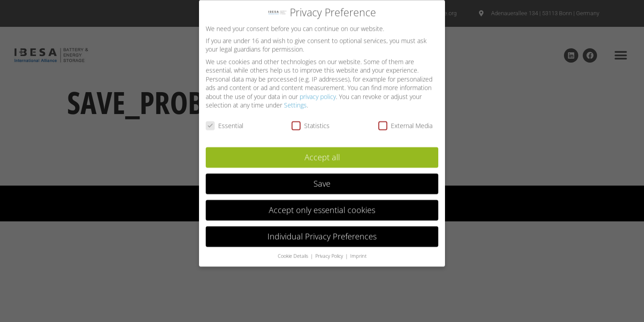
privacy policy (318, 93)
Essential (225, 122)
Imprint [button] (358, 252)
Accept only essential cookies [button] (322, 206)
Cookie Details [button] (294, 252)
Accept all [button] (322, 153)
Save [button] (322, 180)
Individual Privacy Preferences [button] (322, 233)
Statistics (311, 122)
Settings (295, 102)
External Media (405, 122)
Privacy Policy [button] (330, 252)
